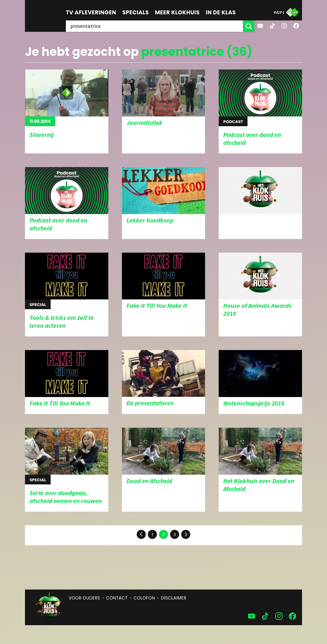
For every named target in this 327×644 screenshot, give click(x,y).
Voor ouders (84, 598)
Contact (117, 598)
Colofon (144, 598)
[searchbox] (154, 26)
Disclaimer (174, 598)
